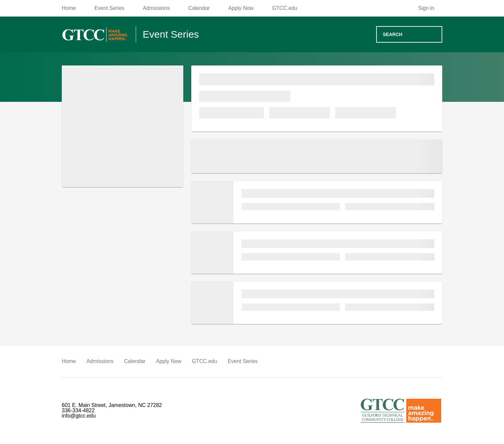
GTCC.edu (199, 362)
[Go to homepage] (95, 35)
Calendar (133, 362)
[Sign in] (431, 8)
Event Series (234, 362)
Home (69, 362)
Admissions (99, 362)
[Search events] (409, 35)
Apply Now (165, 362)
